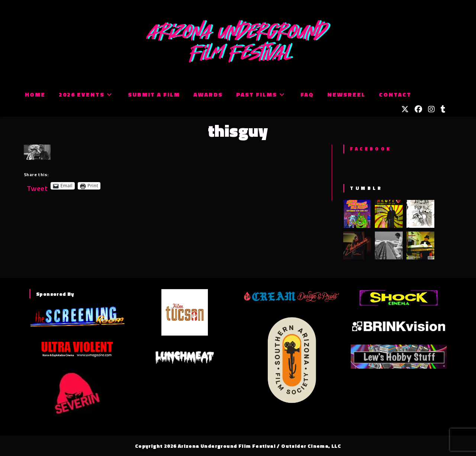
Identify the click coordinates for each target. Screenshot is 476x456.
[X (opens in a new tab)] (405, 109)
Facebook (371, 149)
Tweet (37, 186)
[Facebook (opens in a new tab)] (418, 109)
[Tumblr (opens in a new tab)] (443, 109)
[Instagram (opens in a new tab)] (431, 109)
